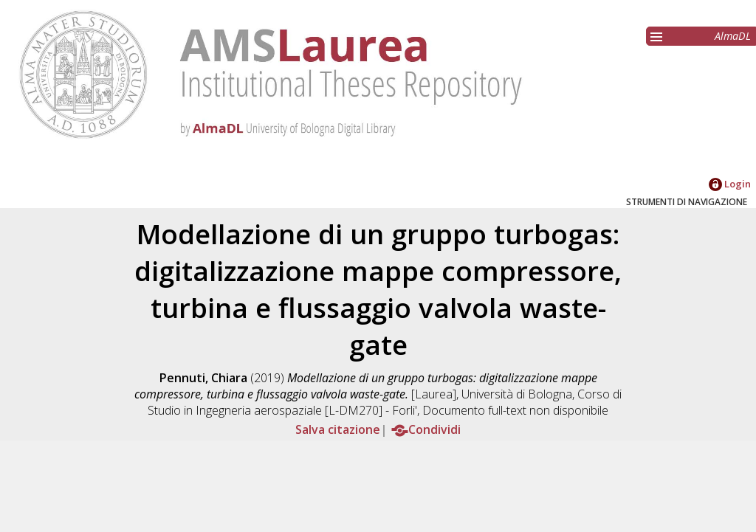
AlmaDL (733, 36)
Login (730, 184)
